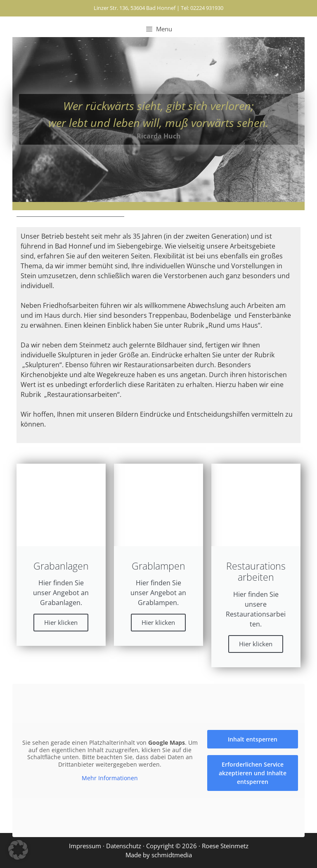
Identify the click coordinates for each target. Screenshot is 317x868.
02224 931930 (207, 8)
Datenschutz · (126, 846)
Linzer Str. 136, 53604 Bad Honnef (135, 8)
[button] (18, 850)
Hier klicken (61, 622)
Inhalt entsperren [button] (253, 739)
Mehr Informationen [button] (110, 778)
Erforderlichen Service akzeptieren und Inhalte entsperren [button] (253, 773)
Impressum (85, 846)
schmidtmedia (172, 855)
